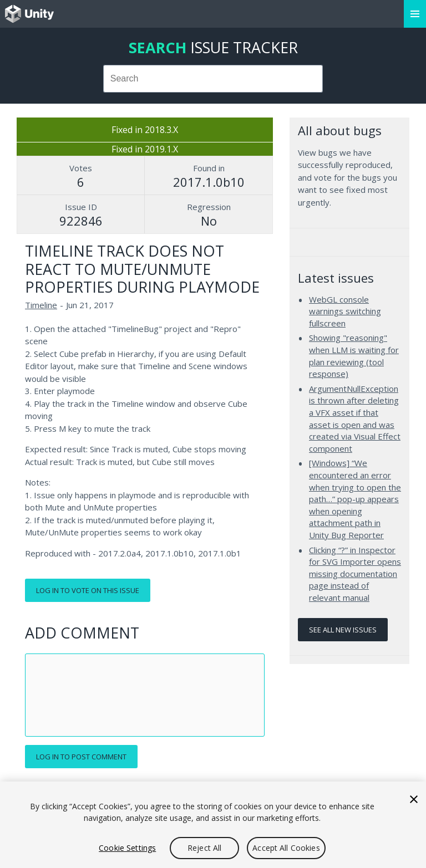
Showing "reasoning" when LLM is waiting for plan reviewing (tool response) (354, 356)
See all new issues (343, 630)
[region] (213, 825)
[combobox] (213, 79)
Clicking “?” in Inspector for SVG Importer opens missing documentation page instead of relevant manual (355, 574)
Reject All (204, 848)
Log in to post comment (81, 757)
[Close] (414, 799)
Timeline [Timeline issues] (41, 305)
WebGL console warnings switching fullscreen (345, 311)
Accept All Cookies (286, 848)
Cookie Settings (127, 848)
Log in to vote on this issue (88, 590)
